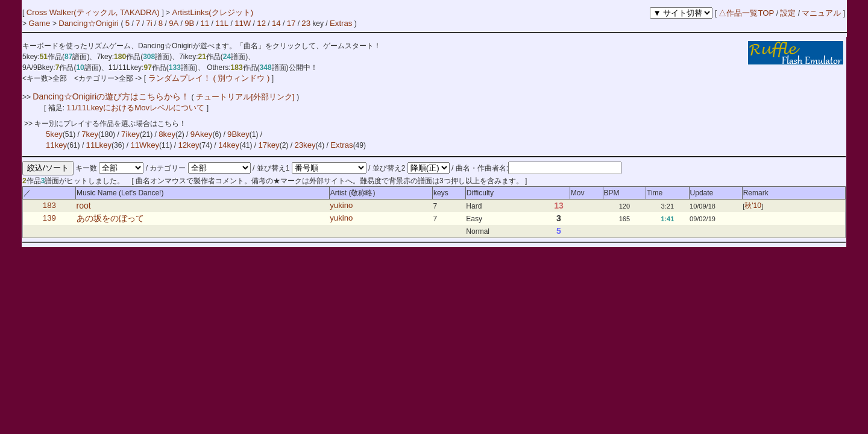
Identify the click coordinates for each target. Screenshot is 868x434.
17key (269, 145)
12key (188, 145)
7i (149, 23)
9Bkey (238, 134)
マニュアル (821, 13)
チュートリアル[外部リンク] (246, 97)
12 (261, 23)
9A (174, 23)
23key (305, 145)
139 (49, 219)
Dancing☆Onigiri (90, 23)
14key (229, 145)
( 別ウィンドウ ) (241, 78)
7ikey (131, 134)
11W (243, 23)
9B (189, 23)
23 (306, 23)
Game (40, 23)
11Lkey (99, 145)
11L (222, 23)
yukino (341, 206)
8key (167, 134)
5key (54, 134)
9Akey (202, 134)
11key (56, 145)
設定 (788, 13)
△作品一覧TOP (746, 13)
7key (90, 134)
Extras (341, 23)
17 (291, 23)
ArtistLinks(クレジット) (212, 12)
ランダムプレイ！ (179, 78)
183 (49, 206)
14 (276, 23)
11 (205, 23)
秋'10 (753, 206)
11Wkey (145, 145)
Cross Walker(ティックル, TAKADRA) (94, 12)
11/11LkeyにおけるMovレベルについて (136, 108)
